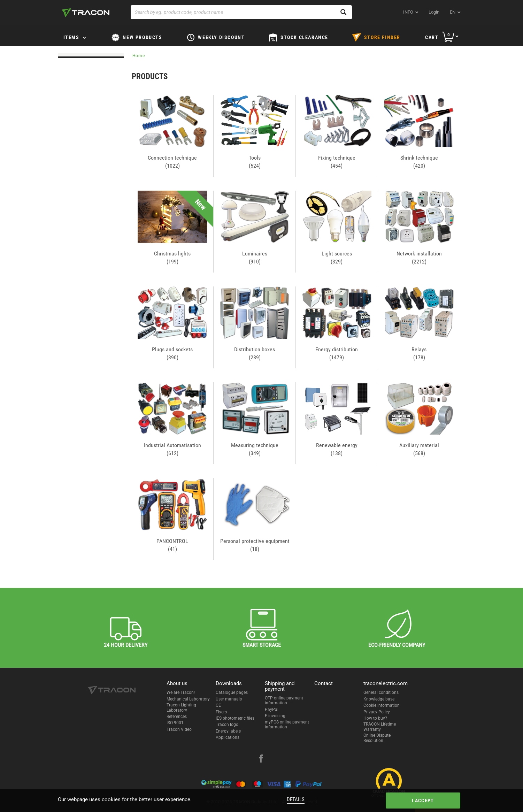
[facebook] (261, 759)
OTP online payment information (284, 700)
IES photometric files (235, 718)
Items (71, 37)
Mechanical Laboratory (188, 699)
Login (434, 12)
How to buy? (375, 718)
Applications (228, 737)
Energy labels (228, 731)
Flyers (221, 712)
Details (296, 799)
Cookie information (382, 705)
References (177, 717)
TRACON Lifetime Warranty (380, 727)
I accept (423, 800)
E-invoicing (275, 716)
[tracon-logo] (86, 13)
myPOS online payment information (287, 725)
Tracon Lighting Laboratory (181, 707)
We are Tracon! (181, 692)
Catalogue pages (232, 692)
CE (218, 705)
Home (139, 56)
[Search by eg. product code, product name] (241, 12)
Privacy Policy (377, 712)
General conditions (381, 692)
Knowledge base (379, 699)
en (453, 12)
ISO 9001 (175, 723)
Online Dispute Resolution (377, 738)
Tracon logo (227, 725)
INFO (408, 12)
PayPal (272, 710)
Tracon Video (179, 729)
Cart (432, 37)
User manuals (229, 699)
